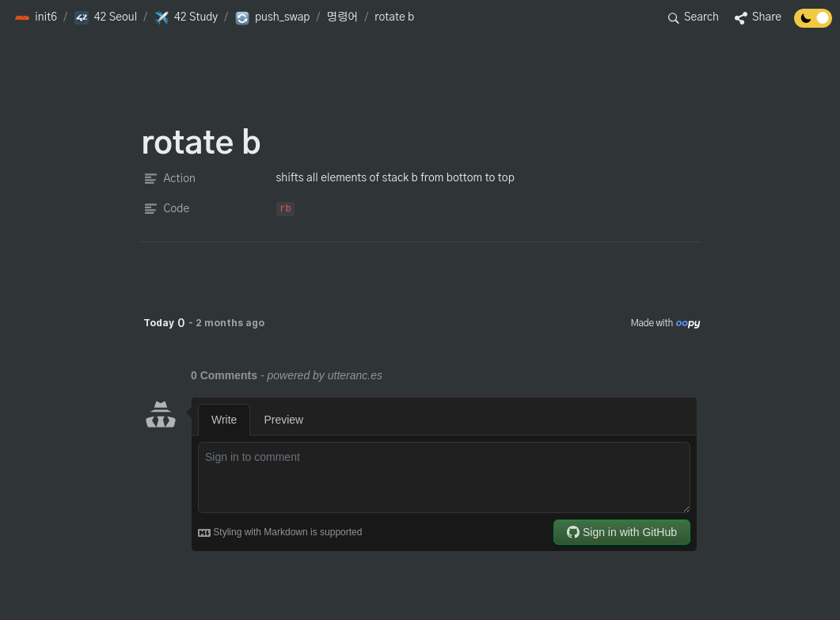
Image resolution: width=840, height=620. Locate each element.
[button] (36, 18)
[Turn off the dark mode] (813, 24)
